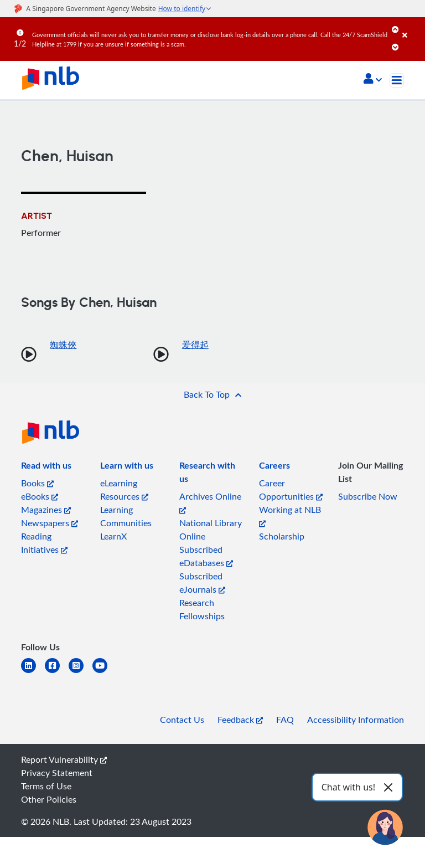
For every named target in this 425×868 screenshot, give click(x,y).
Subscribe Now (368, 496)
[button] (373, 80)
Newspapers (50, 523)
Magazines (46, 510)
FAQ (285, 720)
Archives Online (210, 502)
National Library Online (211, 530)
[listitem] (46, 468)
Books (37, 483)
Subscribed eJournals (202, 583)
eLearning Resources (124, 490)
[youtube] (104, 672)
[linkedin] (33, 672)
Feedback (240, 720)
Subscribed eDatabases (206, 556)
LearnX (113, 536)
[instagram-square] (81, 672)
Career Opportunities (291, 490)
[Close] (412, 27)
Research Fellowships (202, 609)
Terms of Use (46, 786)
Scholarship (282, 536)
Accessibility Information (356, 720)
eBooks (40, 496)
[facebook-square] (57, 672)
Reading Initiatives (44, 543)
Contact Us (182, 720)
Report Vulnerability (64, 759)
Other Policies (49, 799)
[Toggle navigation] (397, 80)
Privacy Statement (57, 773)
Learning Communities (126, 516)
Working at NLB (290, 515)
